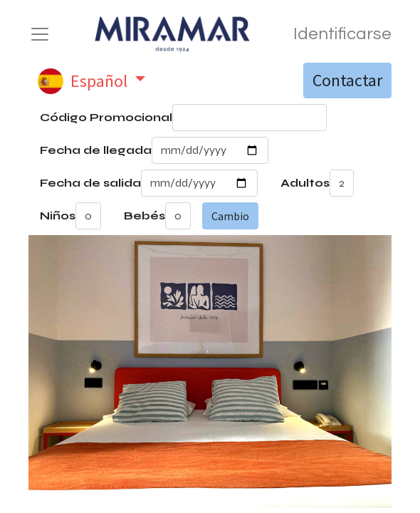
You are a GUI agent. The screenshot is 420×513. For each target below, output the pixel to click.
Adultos (305, 183)
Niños (58, 216)
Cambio (230, 216)
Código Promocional (106, 117)
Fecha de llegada (96, 150)
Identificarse (342, 34)
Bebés (145, 216)
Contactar (347, 80)
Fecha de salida (90, 183)
